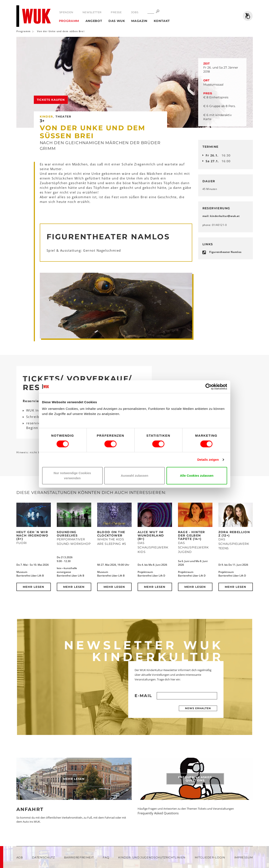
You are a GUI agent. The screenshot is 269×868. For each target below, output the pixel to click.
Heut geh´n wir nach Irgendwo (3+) (32, 536)
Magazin (139, 21)
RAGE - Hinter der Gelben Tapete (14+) (191, 536)
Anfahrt (30, 809)
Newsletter (92, 12)
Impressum (244, 857)
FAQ (106, 857)
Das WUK (117, 21)
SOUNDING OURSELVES (67, 534)
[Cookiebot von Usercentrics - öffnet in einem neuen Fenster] (209, 387)
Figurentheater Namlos (225, 252)
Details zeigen (208, 460)
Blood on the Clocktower (111, 534)
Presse (116, 12)
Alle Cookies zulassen (197, 476)
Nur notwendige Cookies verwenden (72, 476)
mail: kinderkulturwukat (221, 216)
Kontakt (162, 21)
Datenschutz (43, 857)
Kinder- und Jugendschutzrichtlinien (152, 857)
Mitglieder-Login (210, 857)
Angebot (94, 21)
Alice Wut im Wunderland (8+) (151, 536)
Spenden (66, 12)
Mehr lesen (33, 587)
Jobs (135, 12)
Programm (69, 21)
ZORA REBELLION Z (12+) (234, 534)
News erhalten (198, 708)
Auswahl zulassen (134, 476)
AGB (20, 857)
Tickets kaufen (51, 100)
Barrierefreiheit (79, 857)
